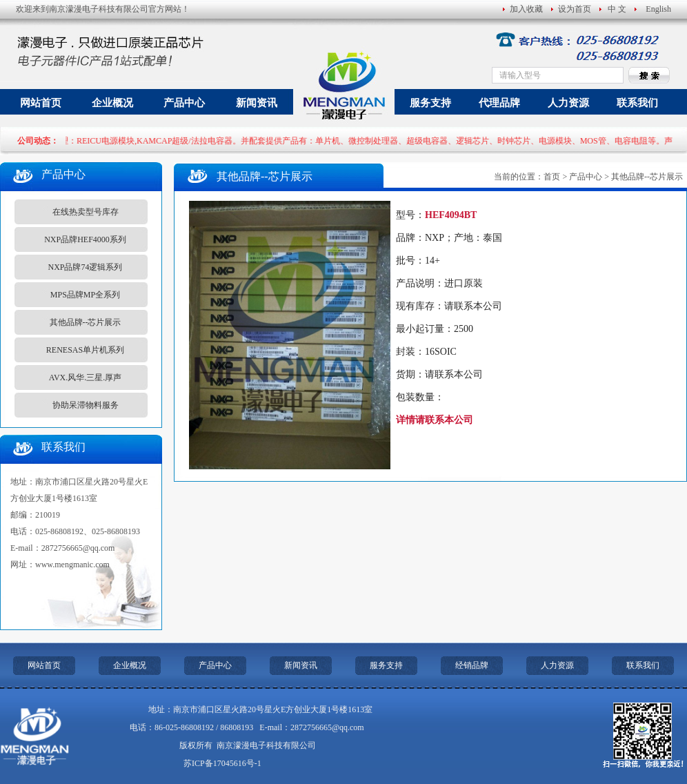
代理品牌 (499, 103)
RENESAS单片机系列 (85, 350)
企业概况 (112, 103)
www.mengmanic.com (72, 565)
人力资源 (568, 103)
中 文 (617, 9)
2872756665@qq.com (78, 548)
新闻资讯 (257, 103)
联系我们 (637, 103)
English (658, 9)
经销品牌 (472, 665)
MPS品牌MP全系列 (85, 295)
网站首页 (41, 103)
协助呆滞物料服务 (86, 405)
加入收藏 (526, 9)
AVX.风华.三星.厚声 (85, 378)
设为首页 (575, 9)
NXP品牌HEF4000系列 (85, 239)
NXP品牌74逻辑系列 (85, 267)
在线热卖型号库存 (86, 212)
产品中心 (184, 103)
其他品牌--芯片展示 (86, 322)
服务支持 (430, 103)
